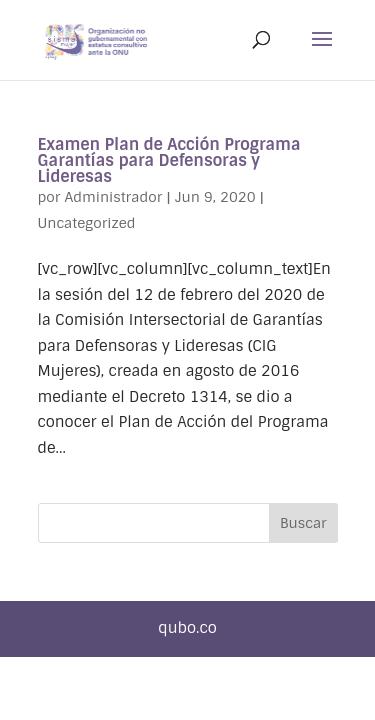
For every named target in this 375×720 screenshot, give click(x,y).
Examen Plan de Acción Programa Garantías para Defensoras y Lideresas (169, 160)
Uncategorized (87, 223)
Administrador (113, 197)
